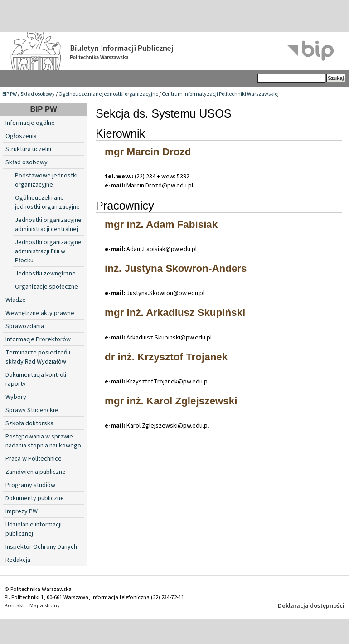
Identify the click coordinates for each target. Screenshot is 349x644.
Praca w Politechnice (34, 459)
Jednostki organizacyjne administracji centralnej (48, 225)
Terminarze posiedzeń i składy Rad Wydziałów (38, 357)
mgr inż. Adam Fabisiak (161, 224)
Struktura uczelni (28, 149)
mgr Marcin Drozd (148, 152)
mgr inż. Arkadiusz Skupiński (175, 312)
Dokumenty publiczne (35, 498)
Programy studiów (30, 485)
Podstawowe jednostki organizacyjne (46, 180)
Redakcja (18, 560)
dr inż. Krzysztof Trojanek (166, 357)
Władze (16, 300)
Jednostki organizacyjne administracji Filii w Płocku (48, 251)
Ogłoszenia (21, 136)
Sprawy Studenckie (32, 410)
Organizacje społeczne (46, 287)
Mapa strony (45, 605)
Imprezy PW (22, 511)
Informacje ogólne (30, 123)
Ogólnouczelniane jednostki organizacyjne (108, 94)
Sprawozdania (25, 326)
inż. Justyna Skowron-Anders (176, 268)
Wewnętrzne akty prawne (40, 313)
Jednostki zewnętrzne (45, 274)
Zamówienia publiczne (36, 472)
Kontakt (14, 605)
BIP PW (10, 94)
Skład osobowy (38, 94)
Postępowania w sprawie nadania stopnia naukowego (43, 441)
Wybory (16, 397)
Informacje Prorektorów (38, 339)
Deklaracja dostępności (311, 606)
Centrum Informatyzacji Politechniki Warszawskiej (220, 94)
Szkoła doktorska (29, 423)
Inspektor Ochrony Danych (41, 547)
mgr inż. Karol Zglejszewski (171, 401)
